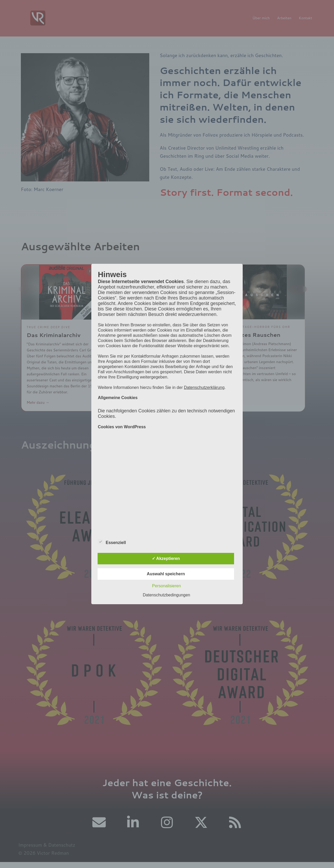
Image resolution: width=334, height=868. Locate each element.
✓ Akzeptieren (166, 558)
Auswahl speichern (166, 574)
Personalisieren (166, 586)
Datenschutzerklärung (204, 387)
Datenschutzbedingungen (166, 595)
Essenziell (112, 542)
